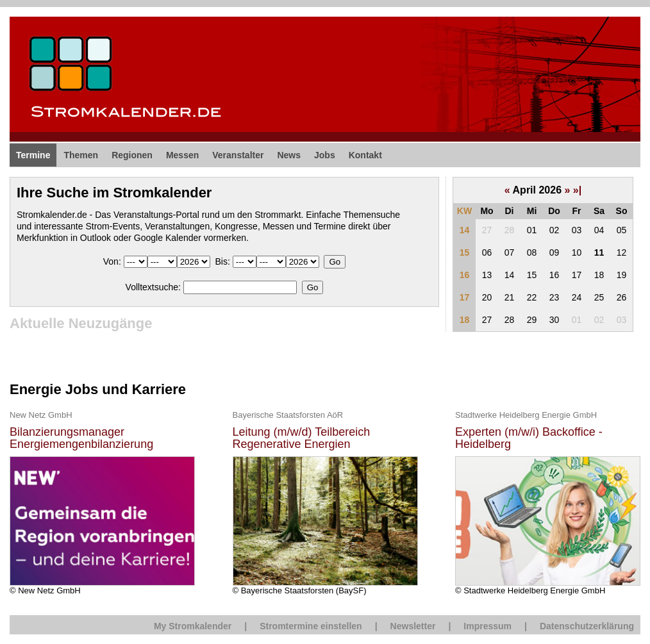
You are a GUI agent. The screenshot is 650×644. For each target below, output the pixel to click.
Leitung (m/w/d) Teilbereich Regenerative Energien (302, 439)
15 (465, 252)
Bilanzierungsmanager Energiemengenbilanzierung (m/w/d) (81, 439)
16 (465, 275)
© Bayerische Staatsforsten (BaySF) (325, 502)
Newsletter (413, 626)
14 (465, 230)
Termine (33, 155)
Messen (182, 155)
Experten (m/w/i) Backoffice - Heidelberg (529, 439)
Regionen (132, 155)
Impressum (488, 626)
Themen (81, 155)
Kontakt (365, 155)
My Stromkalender (193, 626)
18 (465, 320)
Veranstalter (238, 155)
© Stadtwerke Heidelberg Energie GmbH (548, 502)
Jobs (325, 155)
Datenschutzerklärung (587, 626)
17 (465, 297)
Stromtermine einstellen (311, 626)
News (289, 155)
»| (577, 190)
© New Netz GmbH (102, 502)
